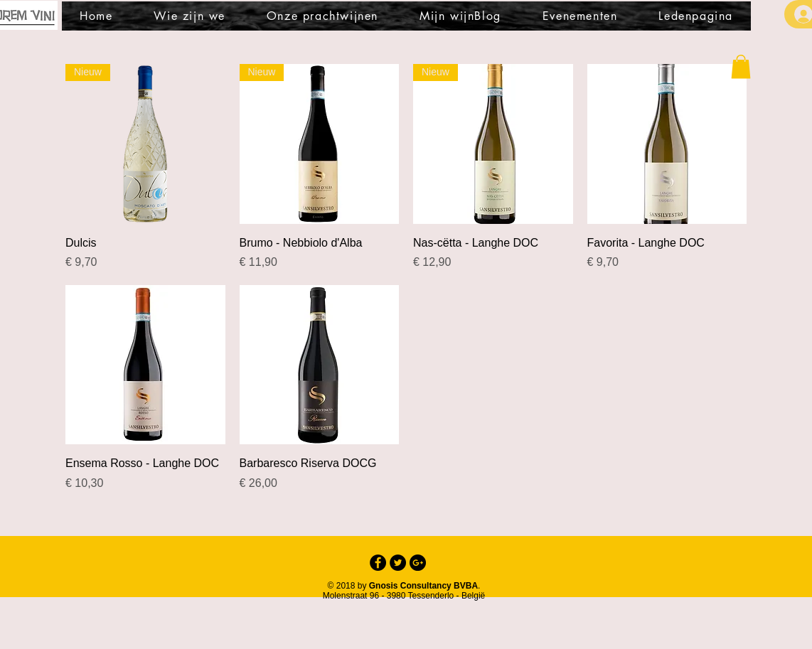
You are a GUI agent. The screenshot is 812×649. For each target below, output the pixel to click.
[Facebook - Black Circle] (378, 563)
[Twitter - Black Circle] (398, 563)
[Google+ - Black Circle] (418, 563)
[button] (741, 66)
